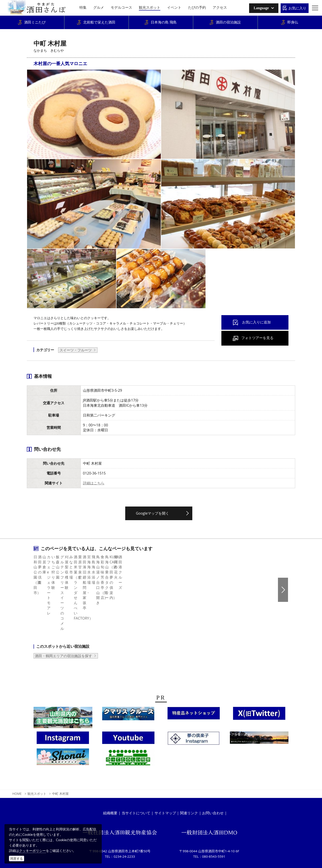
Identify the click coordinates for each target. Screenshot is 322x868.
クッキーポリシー (32, 851)
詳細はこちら (94, 483)
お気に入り (297, 8)
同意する (17, 858)
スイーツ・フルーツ (76, 350)
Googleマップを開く (153, 513)
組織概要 (110, 787)
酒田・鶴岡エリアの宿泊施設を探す (64, 630)
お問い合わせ (213, 787)
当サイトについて (136, 787)
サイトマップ (165, 787)
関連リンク (189, 787)
